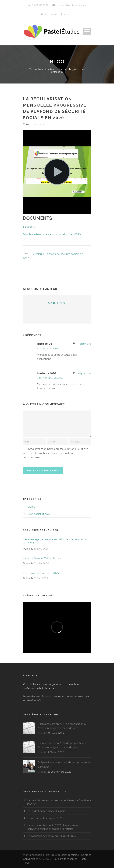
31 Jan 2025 (41, 578)
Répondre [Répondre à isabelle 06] (84, 344)
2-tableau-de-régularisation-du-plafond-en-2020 (52, 234)
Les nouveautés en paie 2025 (41, 573)
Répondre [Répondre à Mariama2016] (84, 373)
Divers (31, 507)
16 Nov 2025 (41, 549)
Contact (86, 855)
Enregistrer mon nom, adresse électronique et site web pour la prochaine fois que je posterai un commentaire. (56, 453)
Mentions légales (33, 855)
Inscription (67, 14)
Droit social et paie (39, 514)
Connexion (50, 14)
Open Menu (87, 31)
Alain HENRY (57, 303)
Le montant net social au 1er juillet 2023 (51, 836)
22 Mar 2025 (41, 564)
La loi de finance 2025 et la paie (42, 558)
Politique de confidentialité (62, 855)
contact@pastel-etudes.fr (72, 5)
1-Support (29, 227)
